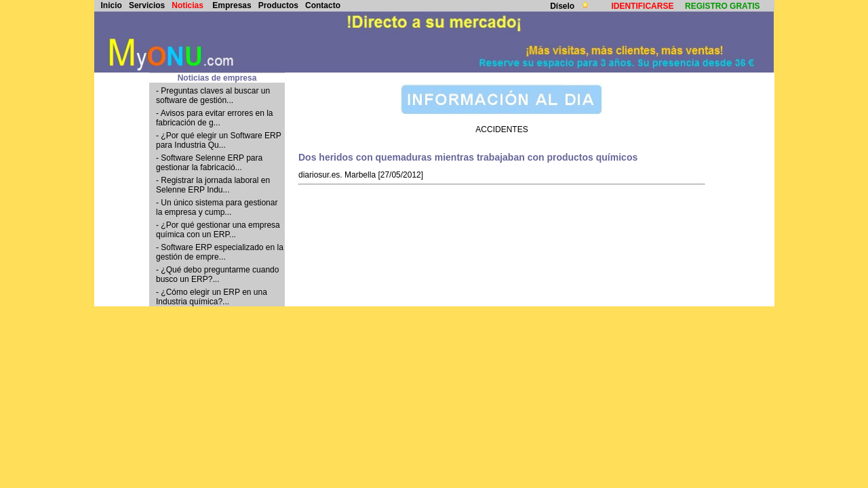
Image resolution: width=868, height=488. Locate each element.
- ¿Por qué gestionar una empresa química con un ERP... (218, 230)
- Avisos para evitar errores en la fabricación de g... (215, 118)
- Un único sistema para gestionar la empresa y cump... (217, 207)
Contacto (323, 5)
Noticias (188, 5)
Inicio (112, 5)
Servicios (147, 5)
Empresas (232, 5)
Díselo (563, 6)
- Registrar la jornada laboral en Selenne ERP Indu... (213, 185)
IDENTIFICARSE (642, 6)
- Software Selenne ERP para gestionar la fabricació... (209, 163)
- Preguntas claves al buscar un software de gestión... (213, 96)
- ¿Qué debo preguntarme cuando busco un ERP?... (217, 274)
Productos (278, 5)
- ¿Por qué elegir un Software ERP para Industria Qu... (219, 140)
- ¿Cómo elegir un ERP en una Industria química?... (212, 297)
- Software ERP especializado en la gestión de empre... (220, 252)
